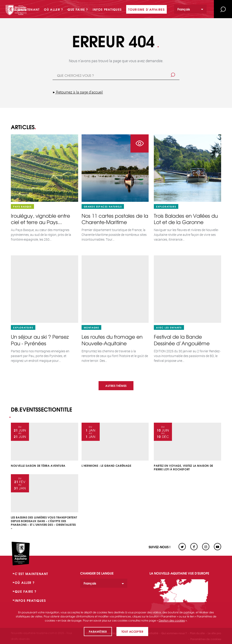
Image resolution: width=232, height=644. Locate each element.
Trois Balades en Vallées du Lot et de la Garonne (186, 219)
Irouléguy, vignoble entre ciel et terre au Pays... (40, 219)
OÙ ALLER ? (25, 582)
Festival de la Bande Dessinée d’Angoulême (182, 340)
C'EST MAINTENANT (31, 574)
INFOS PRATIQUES (30, 600)
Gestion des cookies (172, 620)
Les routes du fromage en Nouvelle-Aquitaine (112, 340)
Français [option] (184, 9)
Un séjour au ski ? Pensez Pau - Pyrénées (40, 340)
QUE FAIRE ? (26, 591)
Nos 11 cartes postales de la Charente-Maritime (115, 219)
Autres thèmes (116, 386)
